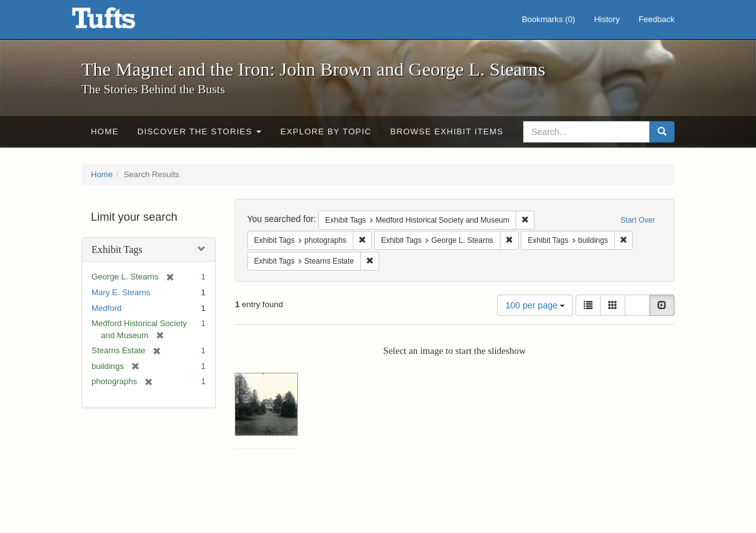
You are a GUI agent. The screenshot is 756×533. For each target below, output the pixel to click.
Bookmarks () (549, 19)
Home (105, 132)
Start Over (638, 220)
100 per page (535, 305)
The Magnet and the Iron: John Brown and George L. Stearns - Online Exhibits (119, 22)
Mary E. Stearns (121, 292)
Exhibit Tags (117, 249)
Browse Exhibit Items (447, 132)
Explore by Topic (326, 132)
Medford (107, 308)
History (606, 19)
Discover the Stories (200, 132)
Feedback (657, 19)
